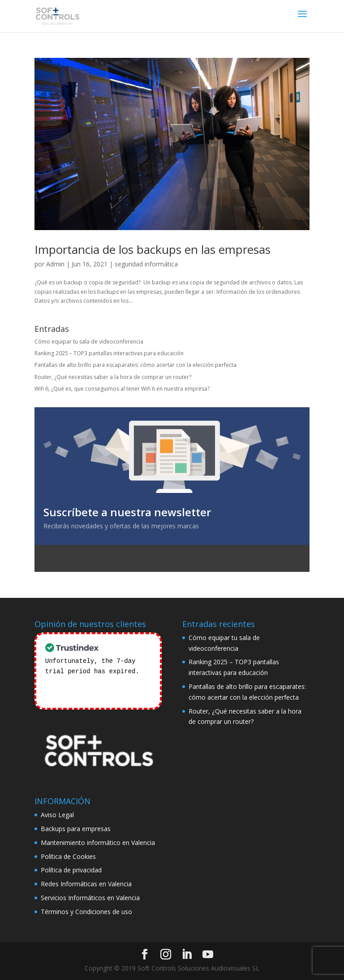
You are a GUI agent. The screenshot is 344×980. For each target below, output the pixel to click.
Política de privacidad (71, 870)
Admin (55, 264)
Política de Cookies (68, 856)
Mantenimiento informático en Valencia (98, 843)
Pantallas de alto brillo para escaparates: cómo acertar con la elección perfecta (135, 365)
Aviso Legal (57, 815)
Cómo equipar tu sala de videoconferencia (89, 342)
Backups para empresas (76, 829)
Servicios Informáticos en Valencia (90, 898)
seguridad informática (146, 264)
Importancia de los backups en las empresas (153, 249)
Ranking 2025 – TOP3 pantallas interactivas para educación (109, 353)
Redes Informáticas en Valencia (86, 884)
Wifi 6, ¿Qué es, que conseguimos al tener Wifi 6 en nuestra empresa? (122, 389)
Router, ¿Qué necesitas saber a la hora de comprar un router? (113, 377)
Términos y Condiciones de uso (86, 912)
